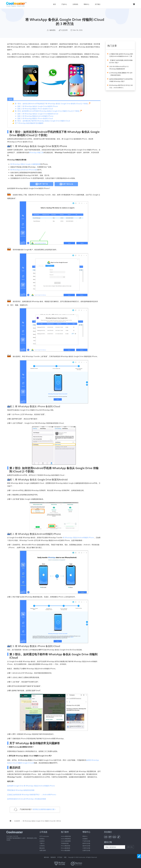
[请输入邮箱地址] (115, 847)
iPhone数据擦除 (66, 850)
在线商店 (42, 841)
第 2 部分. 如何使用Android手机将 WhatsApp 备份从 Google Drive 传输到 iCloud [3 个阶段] (47, 111)
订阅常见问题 (86, 848)
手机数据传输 (65, 843)
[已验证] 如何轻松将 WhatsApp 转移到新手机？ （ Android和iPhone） (32, 795)
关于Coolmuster (44, 836)
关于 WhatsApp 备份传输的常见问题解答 (29, 123)
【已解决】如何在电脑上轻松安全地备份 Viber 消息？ (121, 61)
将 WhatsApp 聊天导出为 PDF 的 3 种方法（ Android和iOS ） (121, 86)
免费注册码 (43, 850)
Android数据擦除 (66, 841)
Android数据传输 (66, 836)
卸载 (65, 857)
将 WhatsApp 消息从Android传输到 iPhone (78, 538)
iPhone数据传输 (66, 846)
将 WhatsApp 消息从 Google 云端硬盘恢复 (25, 164)
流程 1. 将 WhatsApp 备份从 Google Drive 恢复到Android (38, 114)
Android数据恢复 (66, 839)
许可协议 (60, 857)
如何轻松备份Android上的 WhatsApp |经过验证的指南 (27, 799)
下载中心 (42, 843)
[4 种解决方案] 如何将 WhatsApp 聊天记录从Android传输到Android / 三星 (121, 55)
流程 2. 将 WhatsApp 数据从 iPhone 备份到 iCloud (35, 109)
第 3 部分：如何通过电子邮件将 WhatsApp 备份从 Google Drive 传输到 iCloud (42, 121)
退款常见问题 (86, 846)
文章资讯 (42, 846)
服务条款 (47, 857)
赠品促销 (42, 848)
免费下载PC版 (42, 184)
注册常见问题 (86, 850)
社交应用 (64, 30)
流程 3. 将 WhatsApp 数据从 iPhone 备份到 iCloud (35, 118)
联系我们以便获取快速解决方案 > (44, 809)
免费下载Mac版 (66, 184)
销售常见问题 (86, 843)
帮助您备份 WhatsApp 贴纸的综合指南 (21, 790)
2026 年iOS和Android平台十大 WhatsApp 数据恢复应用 (119, 68)
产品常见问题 (86, 841)
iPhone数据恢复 (66, 848)
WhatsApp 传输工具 (36, 152)
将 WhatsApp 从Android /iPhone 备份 (24, 170)
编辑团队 (53, 30)
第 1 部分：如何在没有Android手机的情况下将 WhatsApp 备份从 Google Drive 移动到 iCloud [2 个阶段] (51, 104)
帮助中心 (85, 836)
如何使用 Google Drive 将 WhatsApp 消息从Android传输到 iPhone (31, 786)
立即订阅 (129, 847)
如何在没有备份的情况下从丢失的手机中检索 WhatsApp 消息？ (121, 80)
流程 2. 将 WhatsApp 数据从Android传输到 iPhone (35, 116)
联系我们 (42, 839)
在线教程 (85, 839)
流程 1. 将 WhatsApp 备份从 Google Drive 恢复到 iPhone (38, 106)
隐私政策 (53, 857)
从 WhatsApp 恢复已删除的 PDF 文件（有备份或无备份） (121, 74)
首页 (54, 4)
